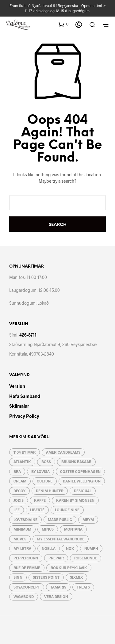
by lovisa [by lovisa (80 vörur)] (40, 471)
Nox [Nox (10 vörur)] (70, 548)
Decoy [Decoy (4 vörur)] (19, 491)
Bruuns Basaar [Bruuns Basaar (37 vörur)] (76, 462)
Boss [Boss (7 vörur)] (46, 462)
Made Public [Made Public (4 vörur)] (60, 520)
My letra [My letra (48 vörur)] (22, 548)
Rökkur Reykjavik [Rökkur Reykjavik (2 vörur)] (69, 568)
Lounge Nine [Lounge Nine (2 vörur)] (67, 510)
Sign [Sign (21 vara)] (18, 577)
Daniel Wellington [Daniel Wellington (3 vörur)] (82, 481)
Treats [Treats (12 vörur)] (83, 587)
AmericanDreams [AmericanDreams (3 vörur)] (63, 452)
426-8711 (28, 335)
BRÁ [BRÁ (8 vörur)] (17, 471)
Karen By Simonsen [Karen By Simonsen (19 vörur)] (75, 500)
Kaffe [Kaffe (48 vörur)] (40, 500)
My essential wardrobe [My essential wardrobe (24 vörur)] (61, 539)
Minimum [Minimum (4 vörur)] (22, 529)
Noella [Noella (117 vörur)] (49, 548)
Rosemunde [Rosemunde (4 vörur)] (86, 558)
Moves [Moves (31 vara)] (20, 539)
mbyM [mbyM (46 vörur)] (88, 520)
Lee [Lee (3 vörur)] (17, 510)
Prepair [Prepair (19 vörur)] (56, 558)
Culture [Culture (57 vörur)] (45, 481)
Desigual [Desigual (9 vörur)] (83, 491)
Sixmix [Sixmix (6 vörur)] (76, 577)
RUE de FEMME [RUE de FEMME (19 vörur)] (27, 568)
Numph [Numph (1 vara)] (91, 548)
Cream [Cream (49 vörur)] (20, 481)
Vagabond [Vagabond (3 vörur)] (24, 596)
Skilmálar (19, 406)
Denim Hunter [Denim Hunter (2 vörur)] (50, 491)
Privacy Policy (24, 416)
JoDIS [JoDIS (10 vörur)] (19, 500)
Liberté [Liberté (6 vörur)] (37, 510)
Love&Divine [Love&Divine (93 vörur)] (25, 520)
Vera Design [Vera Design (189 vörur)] (56, 596)
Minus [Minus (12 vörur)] (48, 529)
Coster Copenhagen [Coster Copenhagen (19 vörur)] (80, 471)
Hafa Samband (25, 396)
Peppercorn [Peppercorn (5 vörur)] (26, 558)
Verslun (17, 386)
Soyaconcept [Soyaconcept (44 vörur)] (27, 587)
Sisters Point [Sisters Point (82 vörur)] (46, 577)
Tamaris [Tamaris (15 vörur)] (58, 587)
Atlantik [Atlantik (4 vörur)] (22, 462)
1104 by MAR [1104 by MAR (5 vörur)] (25, 452)
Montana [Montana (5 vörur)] (73, 529)
